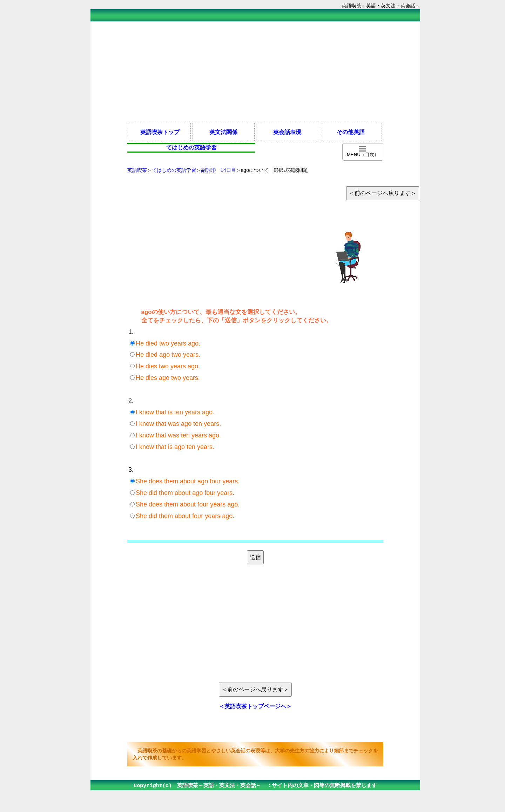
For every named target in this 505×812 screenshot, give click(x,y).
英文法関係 (223, 132)
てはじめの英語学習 (174, 170)
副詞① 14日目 (218, 170)
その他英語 (351, 132)
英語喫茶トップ (160, 132)
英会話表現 (287, 132)
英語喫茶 (137, 170)
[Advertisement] (255, 72)
